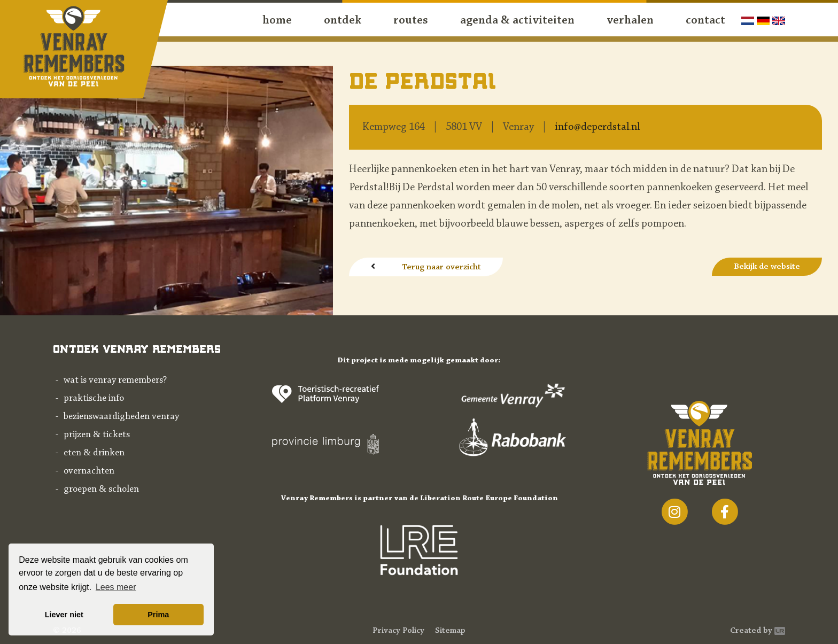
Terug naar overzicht (441, 267)
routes (411, 21)
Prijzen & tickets (97, 435)
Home (277, 21)
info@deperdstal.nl (597, 127)
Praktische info (94, 399)
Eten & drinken (94, 453)
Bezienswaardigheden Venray (121, 417)
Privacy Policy (398, 631)
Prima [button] (158, 615)
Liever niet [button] (64, 615)
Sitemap (450, 631)
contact (705, 21)
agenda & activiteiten (517, 21)
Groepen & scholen (101, 490)
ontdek (343, 21)
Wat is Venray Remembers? (115, 381)
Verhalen (630, 21)
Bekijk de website (767, 267)
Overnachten (89, 471)
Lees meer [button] (116, 587)
